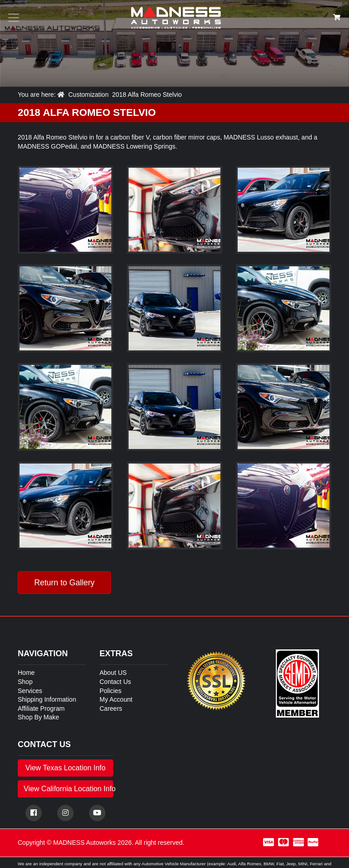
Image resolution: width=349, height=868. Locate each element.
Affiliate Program (41, 708)
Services (30, 691)
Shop (25, 682)
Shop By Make (38, 717)
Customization (88, 95)
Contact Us (115, 682)
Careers (111, 708)
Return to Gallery (64, 583)
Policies (110, 691)
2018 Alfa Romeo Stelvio (147, 95)
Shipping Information (47, 699)
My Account (116, 699)
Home (26, 673)
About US (113, 673)
